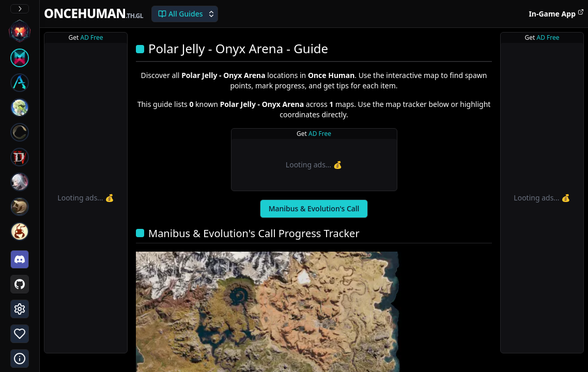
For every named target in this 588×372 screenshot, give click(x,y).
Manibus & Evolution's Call (314, 208)
